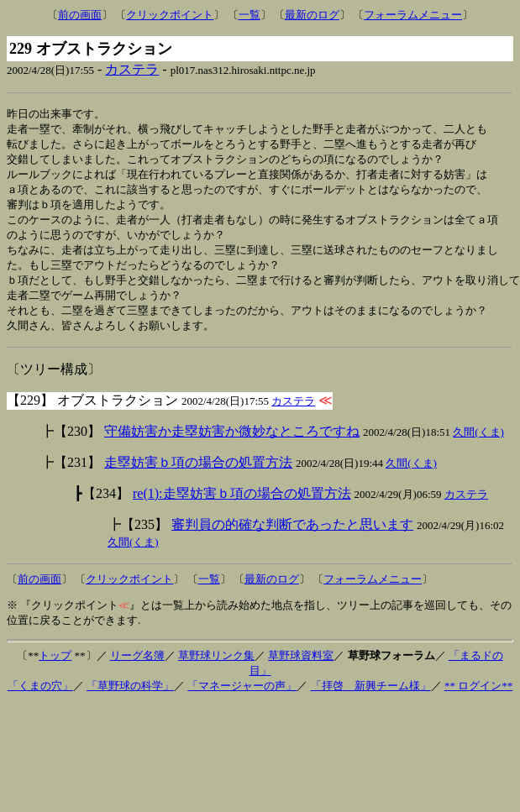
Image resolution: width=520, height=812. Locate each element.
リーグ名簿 (137, 668)
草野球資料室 (301, 668)
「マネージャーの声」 (242, 698)
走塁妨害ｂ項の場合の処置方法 (198, 475)
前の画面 (80, 15)
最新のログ (312, 15)
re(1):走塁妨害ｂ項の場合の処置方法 (242, 506)
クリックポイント (170, 15)
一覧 (249, 15)
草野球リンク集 (216, 668)
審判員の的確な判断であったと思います (292, 537)
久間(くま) (478, 445)
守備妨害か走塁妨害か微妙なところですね (232, 444)
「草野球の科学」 (130, 698)
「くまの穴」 (40, 698)
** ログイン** (478, 698)
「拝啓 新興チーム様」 (371, 698)
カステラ (132, 69)
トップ (55, 668)
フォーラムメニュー (413, 15)
